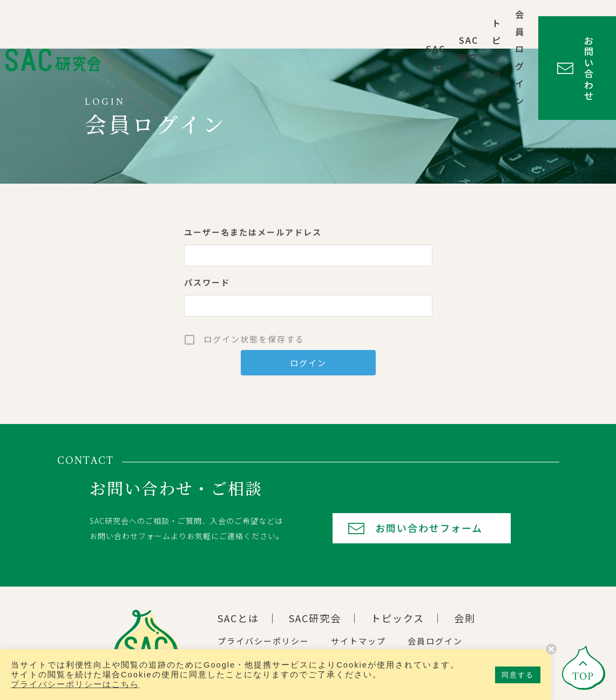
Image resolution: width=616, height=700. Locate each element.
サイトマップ (358, 641)
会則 (465, 618)
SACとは (258, 24)
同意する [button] (518, 675)
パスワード (207, 282)
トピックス (377, 24)
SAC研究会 (315, 24)
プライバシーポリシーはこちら (75, 684)
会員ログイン (444, 24)
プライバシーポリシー (263, 641)
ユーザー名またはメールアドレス (253, 232)
